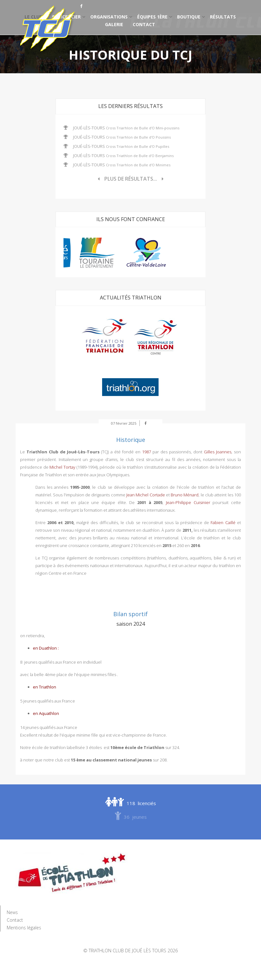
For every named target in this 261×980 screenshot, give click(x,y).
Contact (144, 24)
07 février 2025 (124, 423)
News (12, 912)
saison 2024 (131, 624)
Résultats (223, 17)
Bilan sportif (130, 614)
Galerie (114, 24)
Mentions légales (24, 928)
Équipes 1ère (152, 17)
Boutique (189, 17)
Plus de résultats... (131, 179)
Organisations (109, 17)
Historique (131, 440)
